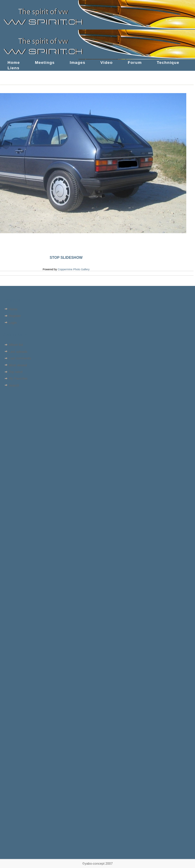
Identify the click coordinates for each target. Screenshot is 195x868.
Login (13, 323)
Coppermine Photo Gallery (74, 269)
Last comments (20, 358)
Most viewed (18, 365)
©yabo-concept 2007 (98, 863)
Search (14, 385)
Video (107, 63)
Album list (16, 345)
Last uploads (18, 352)
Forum (135, 63)
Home (14, 63)
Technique (168, 63)
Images (78, 63)
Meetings (45, 63)
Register (15, 316)
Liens (14, 68)
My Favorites (18, 378)
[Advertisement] (20, 427)
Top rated (16, 372)
